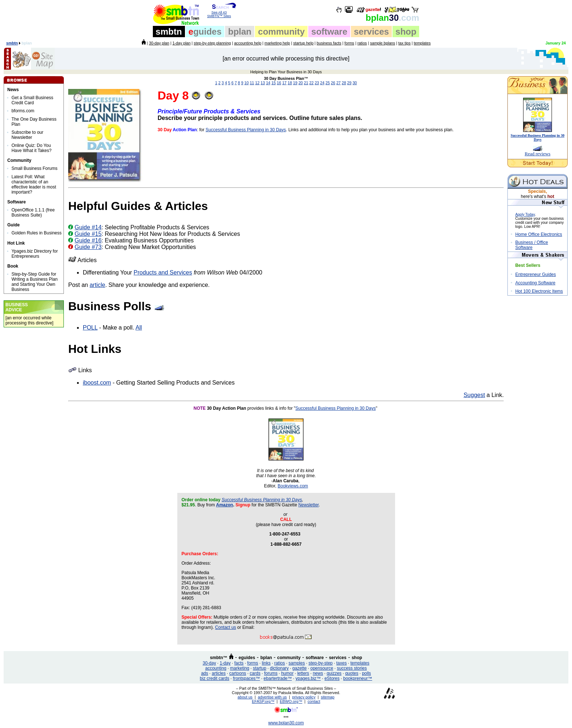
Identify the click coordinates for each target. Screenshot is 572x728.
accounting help (248, 43)
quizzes (334, 673)
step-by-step (321, 663)
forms (349, 43)
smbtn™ (219, 658)
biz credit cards (215, 678)
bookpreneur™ (358, 678)
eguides (247, 658)
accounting (216, 668)
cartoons (238, 673)
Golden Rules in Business (36, 233)
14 (268, 83)
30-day (209, 663)
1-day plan (182, 43)
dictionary (279, 668)
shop (406, 32)
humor (287, 673)
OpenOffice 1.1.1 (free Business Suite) (33, 213)
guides (205, 32)
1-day (225, 663)
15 (274, 83)
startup (260, 668)
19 (295, 83)
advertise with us (272, 697)
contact (314, 701)
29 (349, 83)
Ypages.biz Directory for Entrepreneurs (34, 254)
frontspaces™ (247, 678)
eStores (332, 678)
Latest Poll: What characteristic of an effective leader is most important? (34, 184)
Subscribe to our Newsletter (27, 135)
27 (339, 83)
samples (297, 663)
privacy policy (304, 697)
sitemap (327, 697)
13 (263, 83)
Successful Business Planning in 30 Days (246, 130)
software (329, 32)
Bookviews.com (293, 486)
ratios (362, 43)
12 (258, 83)
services (371, 32)
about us (245, 697)
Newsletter (309, 505)
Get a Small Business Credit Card (32, 100)
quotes (352, 673)
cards (255, 673)
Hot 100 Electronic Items (539, 291)
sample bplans (382, 43)
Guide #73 (88, 247)
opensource (322, 668)
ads (204, 673)
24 (322, 83)
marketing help (277, 43)
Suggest (474, 395)
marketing (240, 668)
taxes (342, 663)
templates (422, 43)
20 (301, 83)
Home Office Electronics (539, 234)
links (266, 663)
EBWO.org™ (291, 701)
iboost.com (97, 383)
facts (239, 663)
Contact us (226, 627)
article (98, 285)
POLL (90, 328)
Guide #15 (88, 234)
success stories (352, 668)
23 (317, 83)
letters (303, 673)
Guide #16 (88, 240)
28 (344, 83)
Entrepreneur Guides (535, 275)
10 (247, 83)
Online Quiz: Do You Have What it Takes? (31, 148)
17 (285, 83)
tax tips (405, 43)
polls (366, 673)
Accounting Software (535, 283)
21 (306, 83)
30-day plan (159, 43)
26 (333, 83)
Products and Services (163, 272)
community (281, 32)
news (318, 673)
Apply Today (525, 215)
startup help (304, 43)
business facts (329, 43)
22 (312, 83)
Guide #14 (88, 227)
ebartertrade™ (278, 678)
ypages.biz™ (308, 678)
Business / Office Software (532, 245)
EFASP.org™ (263, 701)
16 (279, 83)
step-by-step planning (212, 43)
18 (290, 83)
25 (328, 83)
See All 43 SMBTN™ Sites (219, 13)
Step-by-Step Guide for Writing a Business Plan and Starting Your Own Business (34, 282)
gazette (299, 668)
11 (252, 83)
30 (392, 18)
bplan (240, 32)
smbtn (169, 32)
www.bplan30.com (286, 723)
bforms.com (23, 111)
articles (219, 673)
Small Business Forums (34, 168)
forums (271, 673)
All (139, 328)
